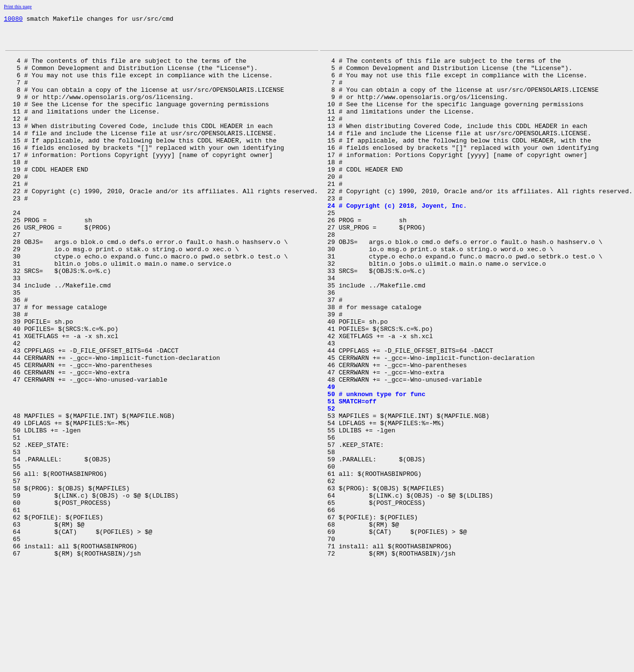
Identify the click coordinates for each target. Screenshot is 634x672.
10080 (13, 20)
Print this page (18, 7)
